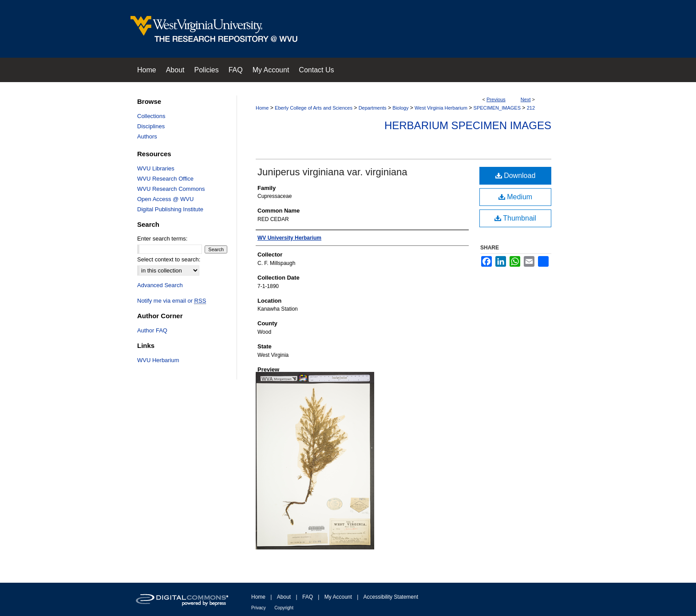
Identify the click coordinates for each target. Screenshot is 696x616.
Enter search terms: (162, 239)
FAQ (308, 597)
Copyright (284, 608)
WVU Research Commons (171, 189)
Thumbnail (515, 218)
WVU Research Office (165, 179)
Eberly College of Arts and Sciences (314, 108)
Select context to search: (169, 259)
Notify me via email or (172, 301)
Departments (373, 108)
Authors (147, 136)
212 (531, 108)
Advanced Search (160, 285)
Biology (400, 108)
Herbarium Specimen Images (468, 125)
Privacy (259, 608)
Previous (496, 99)
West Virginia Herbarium (441, 108)
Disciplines (151, 126)
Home (262, 108)
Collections (151, 116)
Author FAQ (152, 330)
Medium (515, 197)
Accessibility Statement (391, 597)
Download (516, 176)
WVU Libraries (156, 168)
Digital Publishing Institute (170, 209)
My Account (338, 597)
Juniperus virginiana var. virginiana (332, 172)
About (284, 597)
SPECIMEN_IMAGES (497, 108)
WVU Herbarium (158, 360)
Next (526, 99)
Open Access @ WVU (165, 199)
